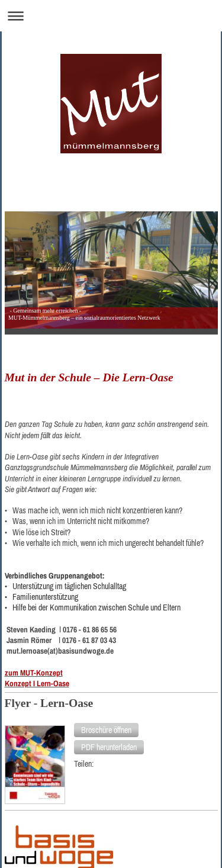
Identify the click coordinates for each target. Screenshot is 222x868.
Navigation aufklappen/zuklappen (111, 16)
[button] (106, 730)
